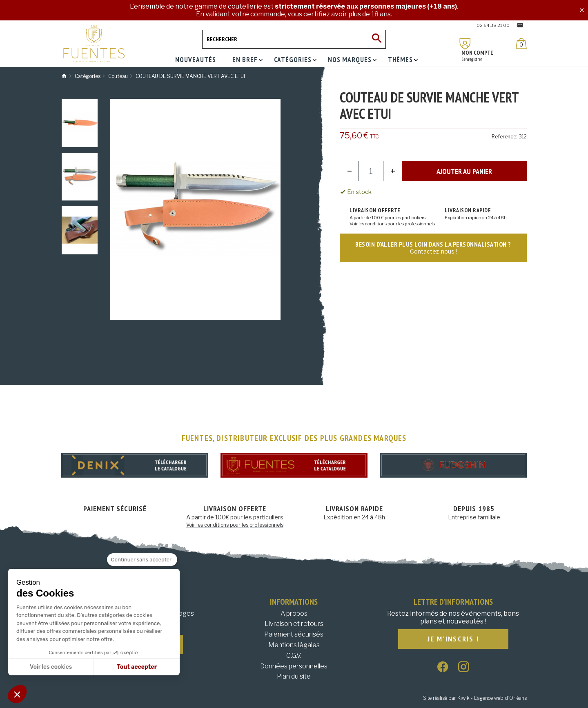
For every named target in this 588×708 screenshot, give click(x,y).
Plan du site (294, 676)
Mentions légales (294, 645)
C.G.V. (294, 656)
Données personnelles (294, 666)
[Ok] (376, 39)
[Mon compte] (465, 44)
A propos (294, 613)
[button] (17, 694)
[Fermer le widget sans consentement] (142, 560)
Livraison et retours (294, 624)
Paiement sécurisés (294, 634)
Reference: (504, 137)
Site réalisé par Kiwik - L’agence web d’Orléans (475, 698)
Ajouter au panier (464, 171)
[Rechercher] (294, 39)
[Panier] (521, 43)
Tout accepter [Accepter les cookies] (137, 667)
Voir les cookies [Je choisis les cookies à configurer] (51, 667)
